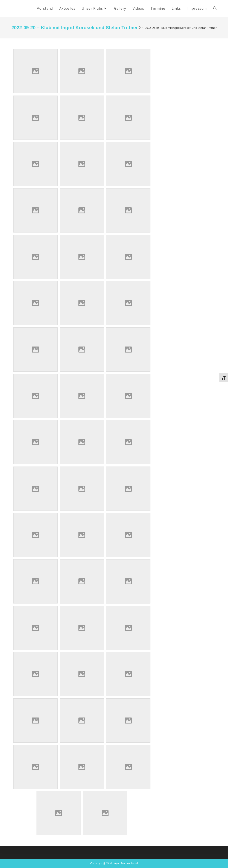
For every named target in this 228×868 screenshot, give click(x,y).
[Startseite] (139, 28)
